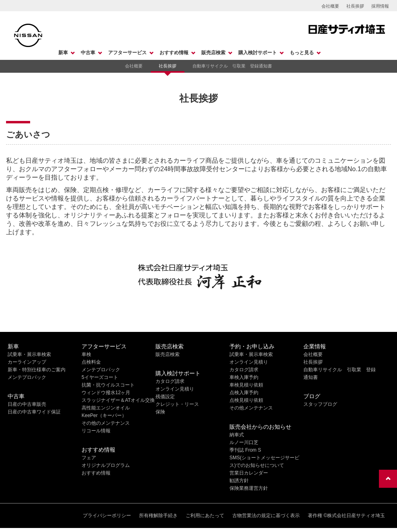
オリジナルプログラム (106, 465)
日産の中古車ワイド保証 (34, 412)
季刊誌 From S (245, 450)
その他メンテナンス (251, 408)
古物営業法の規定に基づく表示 (266, 516)
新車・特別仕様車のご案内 (37, 370)
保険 (160, 412)
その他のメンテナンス (106, 423)
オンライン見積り (175, 389)
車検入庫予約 (244, 377)
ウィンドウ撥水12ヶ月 (106, 393)
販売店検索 (213, 53)
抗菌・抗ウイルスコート (108, 385)
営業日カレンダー (249, 473)
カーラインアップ (27, 362)
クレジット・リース (177, 404)
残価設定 (165, 397)
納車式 (237, 435)
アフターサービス (127, 53)
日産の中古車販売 (27, 404)
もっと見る (302, 53)
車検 (86, 354)
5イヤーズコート (100, 377)
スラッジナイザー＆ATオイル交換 (118, 400)
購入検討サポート (258, 53)
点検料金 (91, 362)
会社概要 (330, 6)
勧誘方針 (239, 481)
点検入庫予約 (244, 393)
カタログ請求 (170, 381)
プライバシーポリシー (107, 516)
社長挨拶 (355, 6)
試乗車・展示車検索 (29, 354)
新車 (63, 53)
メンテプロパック (27, 377)
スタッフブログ (320, 404)
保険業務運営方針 (249, 488)
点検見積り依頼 (246, 400)
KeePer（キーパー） (104, 415)
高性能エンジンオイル (106, 408)
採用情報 (380, 6)
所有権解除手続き (158, 516)
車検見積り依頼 (246, 385)
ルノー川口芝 (244, 442)
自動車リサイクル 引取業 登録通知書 (232, 66)
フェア (89, 458)
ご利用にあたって (205, 516)
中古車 (88, 53)
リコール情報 (96, 431)
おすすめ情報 (174, 53)
